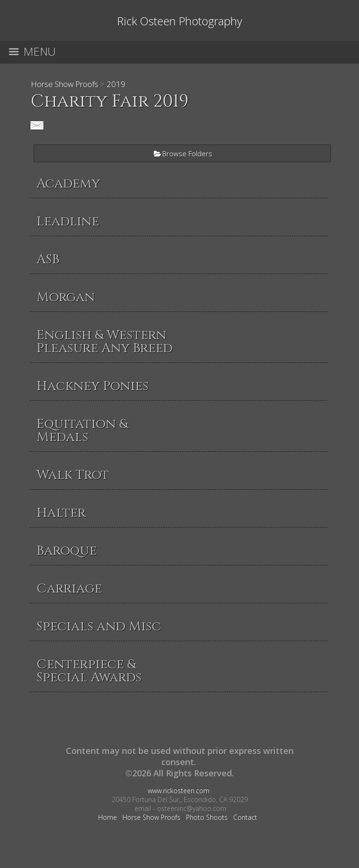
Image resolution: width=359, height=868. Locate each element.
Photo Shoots (207, 817)
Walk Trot (73, 475)
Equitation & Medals (82, 430)
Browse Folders (187, 153)
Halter (61, 513)
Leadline (68, 221)
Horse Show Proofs (65, 84)
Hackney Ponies (93, 386)
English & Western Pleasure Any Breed (104, 342)
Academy (68, 184)
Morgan (66, 297)
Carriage (69, 589)
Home (108, 817)
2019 (116, 84)
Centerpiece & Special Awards (89, 671)
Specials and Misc (99, 626)
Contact (245, 817)
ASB (48, 259)
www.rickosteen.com (179, 791)
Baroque (67, 551)
